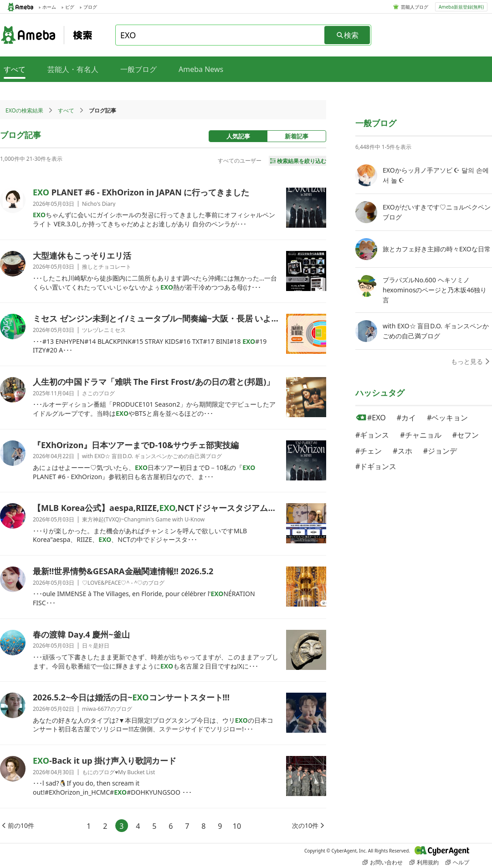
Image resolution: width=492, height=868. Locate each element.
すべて (66, 110)
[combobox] (220, 35)
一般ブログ (138, 69)
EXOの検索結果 (24, 110)
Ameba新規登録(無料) (461, 7)
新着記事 (297, 136)
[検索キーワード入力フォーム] (220, 35)
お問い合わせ (383, 862)
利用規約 (424, 862)
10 (237, 826)
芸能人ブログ (415, 7)
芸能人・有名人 (73, 69)
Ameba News (201, 69)
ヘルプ (457, 862)
